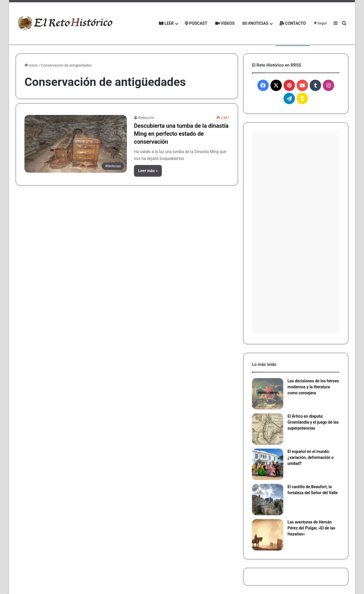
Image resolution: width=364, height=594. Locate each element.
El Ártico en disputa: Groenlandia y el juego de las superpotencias (313, 422)
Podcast (196, 23)
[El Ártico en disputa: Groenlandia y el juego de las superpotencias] (268, 429)
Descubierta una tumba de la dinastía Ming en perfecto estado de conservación (181, 134)
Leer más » (148, 171)
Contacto (293, 23)
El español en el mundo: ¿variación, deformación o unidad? (311, 457)
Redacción (146, 118)
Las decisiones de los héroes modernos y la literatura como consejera (313, 387)
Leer (166, 23)
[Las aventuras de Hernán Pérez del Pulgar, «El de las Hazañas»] (268, 535)
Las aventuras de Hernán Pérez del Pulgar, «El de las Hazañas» (311, 528)
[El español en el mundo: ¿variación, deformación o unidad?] (268, 464)
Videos (225, 23)
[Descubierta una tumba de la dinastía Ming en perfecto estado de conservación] (76, 144)
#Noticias (256, 23)
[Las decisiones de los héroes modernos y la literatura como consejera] (268, 394)
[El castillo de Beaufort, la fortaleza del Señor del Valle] (268, 500)
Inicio (31, 65)
